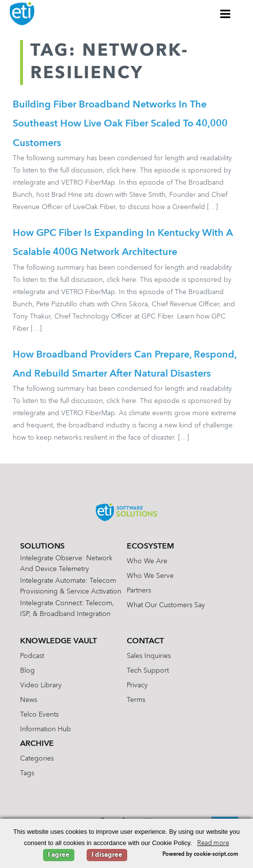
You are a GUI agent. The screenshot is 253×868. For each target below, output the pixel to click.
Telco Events (39, 717)
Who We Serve (150, 578)
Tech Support (148, 673)
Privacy (137, 687)
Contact (145, 643)
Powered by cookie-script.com (200, 855)
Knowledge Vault (58, 643)
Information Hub (46, 731)
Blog (27, 673)
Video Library (41, 687)
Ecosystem (150, 549)
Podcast (32, 658)
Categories (37, 761)
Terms (136, 702)
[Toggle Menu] (226, 14)
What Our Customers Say (166, 607)
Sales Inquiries (149, 658)
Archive (37, 746)
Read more (213, 843)
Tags (27, 775)
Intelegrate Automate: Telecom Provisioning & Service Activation (71, 588)
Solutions (42, 549)
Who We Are (147, 563)
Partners (139, 593)
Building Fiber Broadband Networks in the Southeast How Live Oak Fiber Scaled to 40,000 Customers (120, 125)
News (29, 702)
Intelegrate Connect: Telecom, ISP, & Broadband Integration (67, 611)
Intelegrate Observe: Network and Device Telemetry (66, 566)
